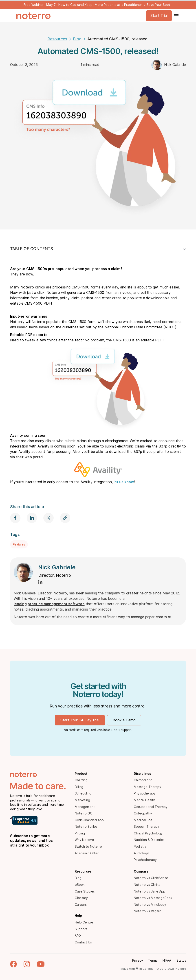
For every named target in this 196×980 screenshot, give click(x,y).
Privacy (138, 960)
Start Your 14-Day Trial (80, 720)
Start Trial (159, 16)
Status (181, 960)
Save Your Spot (158, 5)
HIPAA (167, 960)
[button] (176, 16)
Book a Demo (124, 720)
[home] (33, 16)
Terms (153, 960)
